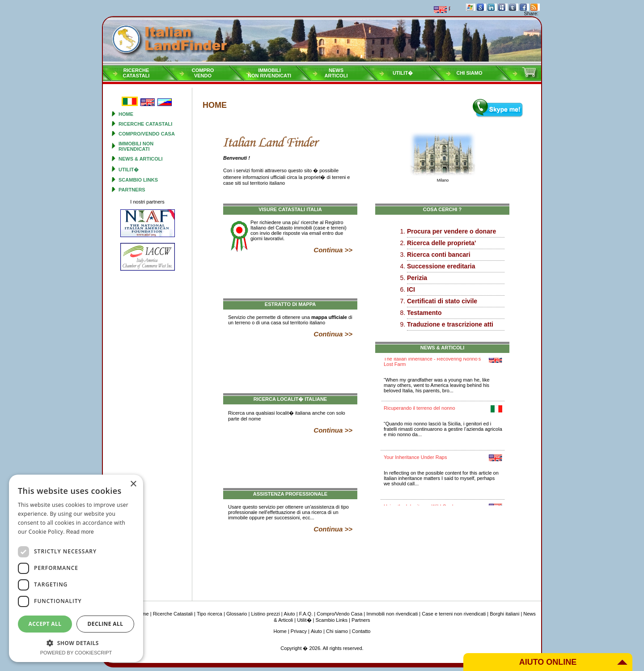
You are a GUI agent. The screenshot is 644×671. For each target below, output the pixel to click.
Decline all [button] (106, 624)
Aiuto (290, 614)
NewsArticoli (336, 73)
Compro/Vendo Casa (147, 134)
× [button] (133, 484)
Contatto (361, 631)
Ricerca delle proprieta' (441, 243)
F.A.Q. (306, 614)
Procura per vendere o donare (451, 231)
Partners (132, 190)
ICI (411, 289)
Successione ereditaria (441, 266)
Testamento (424, 313)
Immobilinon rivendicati (269, 73)
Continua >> (333, 250)
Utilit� (403, 73)
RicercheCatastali (136, 73)
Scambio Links (138, 180)
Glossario (237, 614)
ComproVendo (203, 73)
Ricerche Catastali (145, 124)
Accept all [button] (45, 624)
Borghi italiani (504, 614)
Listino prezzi (265, 614)
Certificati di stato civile (442, 301)
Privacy (299, 631)
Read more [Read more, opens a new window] (80, 532)
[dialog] (76, 568)
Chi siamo (469, 73)
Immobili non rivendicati (136, 146)
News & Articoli (141, 159)
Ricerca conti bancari (439, 255)
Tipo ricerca (210, 614)
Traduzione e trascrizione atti (450, 324)
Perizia (417, 278)
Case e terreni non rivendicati (454, 614)
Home (126, 114)
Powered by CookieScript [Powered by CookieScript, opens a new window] (76, 653)
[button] (76, 643)
